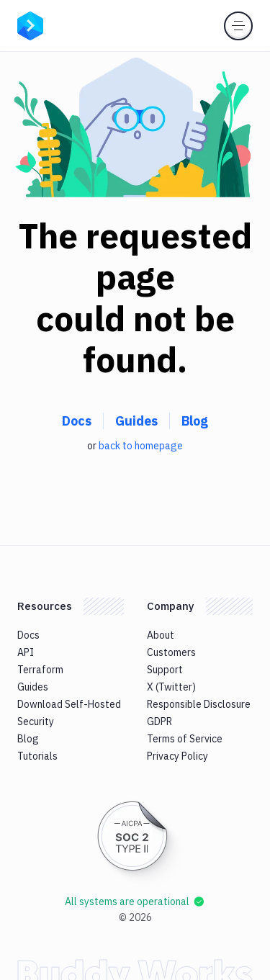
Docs (77, 421)
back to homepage (141, 446)
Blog (195, 421)
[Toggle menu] (238, 26)
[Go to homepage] (30, 24)
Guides (136, 421)
